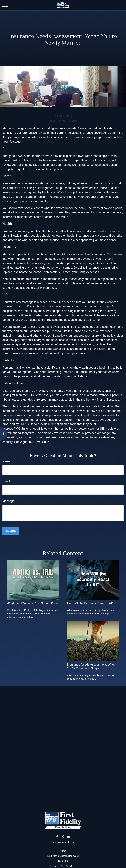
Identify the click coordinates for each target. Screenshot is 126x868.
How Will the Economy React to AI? (90, 603)
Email (6, 481)
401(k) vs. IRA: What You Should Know (33, 603)
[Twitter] (63, 837)
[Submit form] (11, 531)
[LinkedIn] (68, 837)
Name (6, 461)
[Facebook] (57, 837)
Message (8, 501)
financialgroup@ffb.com (63, 842)
